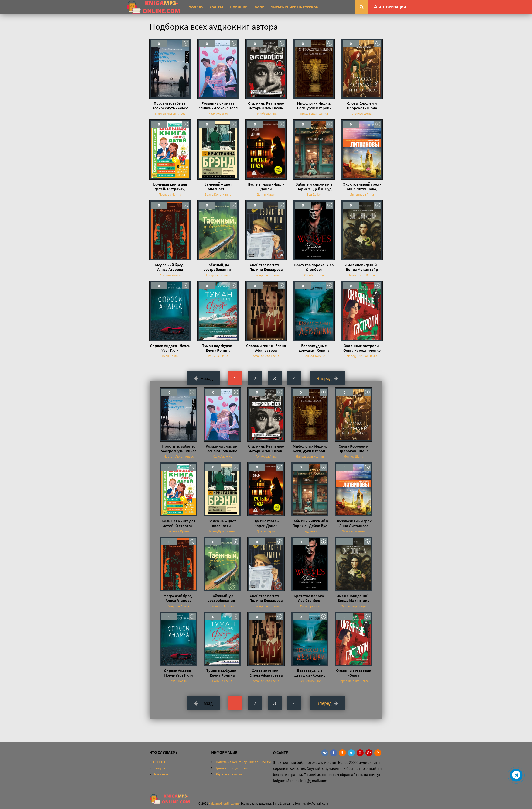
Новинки (239, 7)
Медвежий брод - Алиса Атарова (170, 267)
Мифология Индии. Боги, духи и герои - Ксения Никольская (314, 106)
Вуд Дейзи (314, 194)
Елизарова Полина (266, 275)
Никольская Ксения (314, 114)
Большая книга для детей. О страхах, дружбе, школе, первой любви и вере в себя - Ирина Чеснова (170, 186)
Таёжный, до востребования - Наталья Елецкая (218, 267)
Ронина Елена (218, 356)
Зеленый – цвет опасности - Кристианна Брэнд (218, 186)
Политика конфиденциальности (243, 762)
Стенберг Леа (314, 275)
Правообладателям (231, 768)
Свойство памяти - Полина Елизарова (266, 267)
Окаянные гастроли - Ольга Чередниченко (362, 348)
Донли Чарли (266, 194)
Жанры (216, 7)
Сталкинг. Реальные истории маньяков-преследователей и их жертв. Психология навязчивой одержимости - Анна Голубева (266, 106)
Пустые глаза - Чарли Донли (266, 186)
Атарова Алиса (170, 275)
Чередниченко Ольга (362, 356)
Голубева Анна (266, 114)
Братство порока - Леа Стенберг (314, 267)
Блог (259, 7)
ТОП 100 (196, 7)
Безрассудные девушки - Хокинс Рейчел (314, 348)
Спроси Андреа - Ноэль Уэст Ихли (170, 348)
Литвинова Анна (362, 194)
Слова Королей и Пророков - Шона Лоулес (362, 106)
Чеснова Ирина (170, 194)
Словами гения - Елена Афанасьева (266, 348)
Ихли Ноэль (170, 356)
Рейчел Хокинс (314, 356)
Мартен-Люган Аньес (170, 114)
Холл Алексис (218, 114)
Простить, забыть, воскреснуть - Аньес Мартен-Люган (170, 106)
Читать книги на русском (295, 7)
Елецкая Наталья (218, 275)
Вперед (327, 378)
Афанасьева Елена (266, 356)
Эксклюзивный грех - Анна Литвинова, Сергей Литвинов (362, 186)
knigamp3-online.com (224, 803)
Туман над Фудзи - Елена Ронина (218, 348)
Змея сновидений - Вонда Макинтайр (362, 267)
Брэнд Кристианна (218, 194)
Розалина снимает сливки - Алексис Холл (218, 106)
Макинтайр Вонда (362, 275)
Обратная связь (228, 774)
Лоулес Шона (362, 114)
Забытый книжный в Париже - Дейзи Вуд (314, 186)
